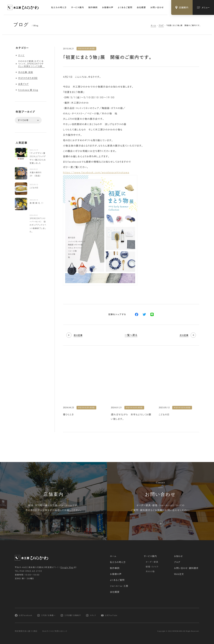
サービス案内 (78, 7)
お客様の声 (108, 7)
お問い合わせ (157, 7)
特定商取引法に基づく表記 (26, 631)
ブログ (161, 25)
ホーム (153, 25)
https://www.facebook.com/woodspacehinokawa (96, 172)
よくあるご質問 (125, 7)
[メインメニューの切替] (203, 7)
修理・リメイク (152, 567)
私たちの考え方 (59, 7)
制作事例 (93, 7)
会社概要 (141, 7)
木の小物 (150, 571)
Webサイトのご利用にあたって (55, 631)
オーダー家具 (152, 562)
